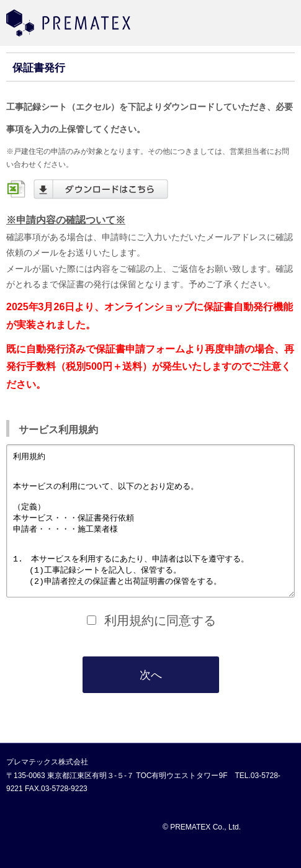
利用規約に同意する (160, 648)
